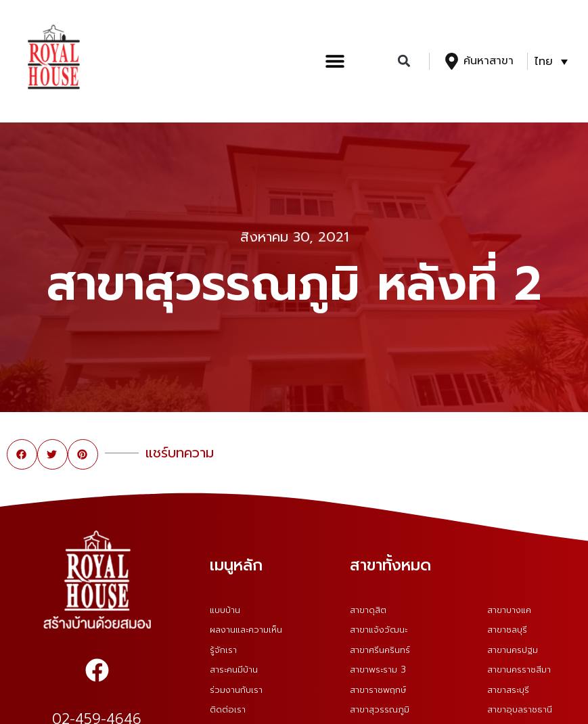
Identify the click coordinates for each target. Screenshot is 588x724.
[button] (335, 61)
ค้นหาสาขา (489, 61)
